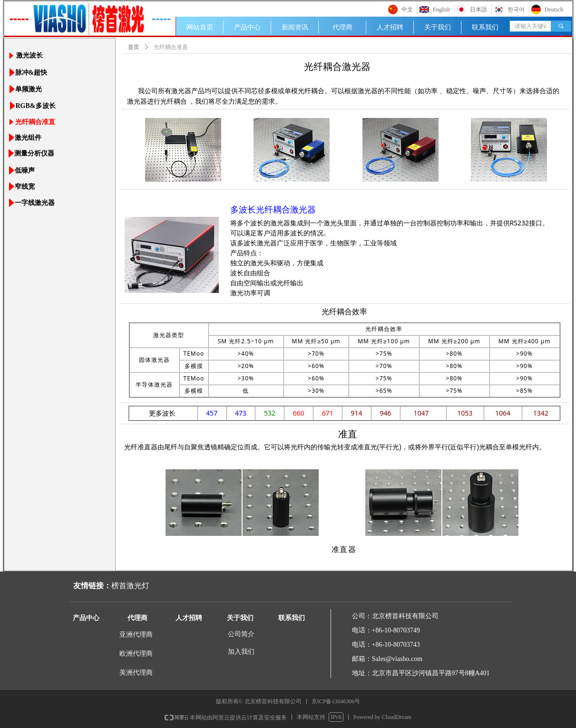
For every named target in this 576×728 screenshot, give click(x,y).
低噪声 (25, 170)
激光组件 (28, 138)
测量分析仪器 (34, 153)
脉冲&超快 (31, 73)
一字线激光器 (35, 203)
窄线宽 (25, 187)
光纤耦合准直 (35, 122)
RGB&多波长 (36, 106)
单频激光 (29, 89)
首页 (134, 47)
